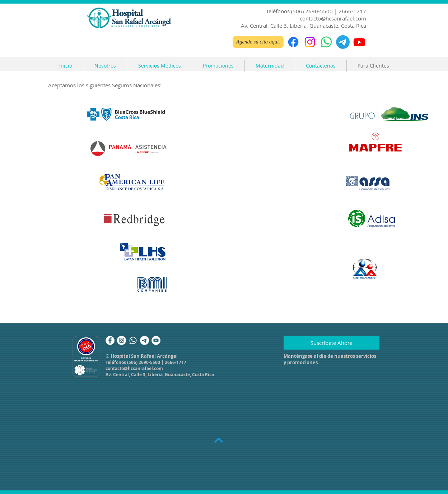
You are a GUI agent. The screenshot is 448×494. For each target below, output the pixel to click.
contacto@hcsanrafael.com (333, 18)
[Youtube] (359, 42)
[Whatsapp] (133, 340)
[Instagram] (310, 42)
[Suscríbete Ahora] (332, 343)
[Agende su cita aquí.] (258, 42)
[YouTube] (156, 340)
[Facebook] (293, 42)
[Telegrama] (343, 42)
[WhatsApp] (326, 42)
